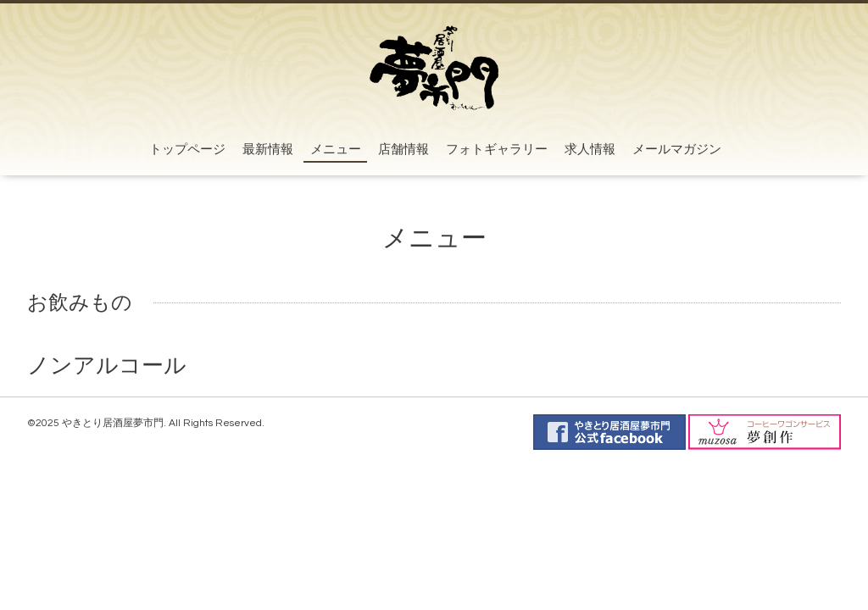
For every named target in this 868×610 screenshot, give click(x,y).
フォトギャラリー (497, 150)
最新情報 (268, 150)
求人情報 (590, 150)
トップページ (187, 150)
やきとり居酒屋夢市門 (113, 423)
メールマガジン (677, 150)
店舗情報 (403, 150)
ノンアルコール (107, 366)
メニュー (336, 150)
